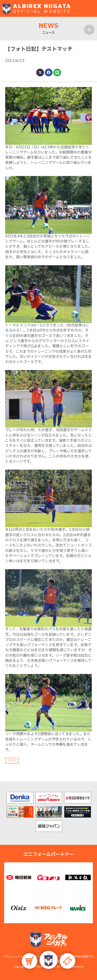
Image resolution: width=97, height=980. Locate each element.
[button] (49, 960)
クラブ (12, 761)
